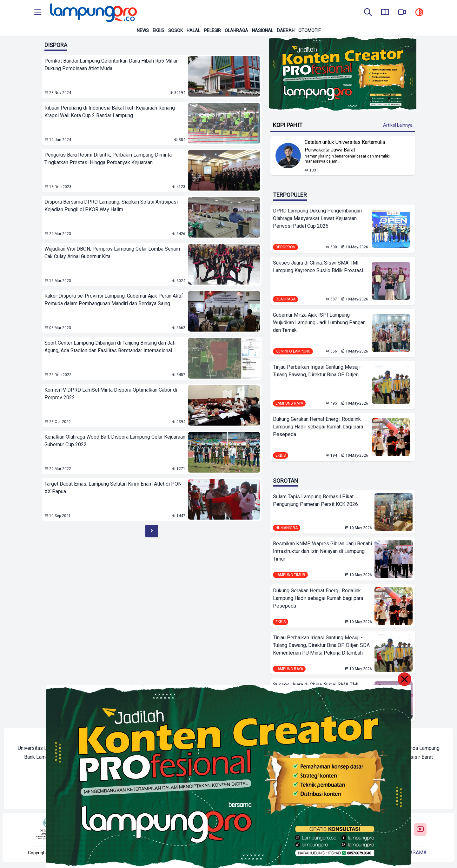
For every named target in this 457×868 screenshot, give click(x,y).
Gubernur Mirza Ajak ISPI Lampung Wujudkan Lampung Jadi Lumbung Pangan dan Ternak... (319, 323)
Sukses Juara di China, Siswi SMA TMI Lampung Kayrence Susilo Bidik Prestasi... (319, 267)
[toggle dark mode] (419, 13)
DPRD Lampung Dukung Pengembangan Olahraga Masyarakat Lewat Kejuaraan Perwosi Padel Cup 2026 (317, 218)
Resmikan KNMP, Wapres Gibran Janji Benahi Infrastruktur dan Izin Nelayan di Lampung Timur (322, 551)
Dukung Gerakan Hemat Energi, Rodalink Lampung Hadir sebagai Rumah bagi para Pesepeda (318, 427)
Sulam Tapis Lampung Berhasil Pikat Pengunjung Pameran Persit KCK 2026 (315, 500)
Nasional (263, 30)
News (143, 30)
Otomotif (309, 30)
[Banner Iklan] (343, 74)
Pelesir (212, 30)
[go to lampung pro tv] (402, 13)
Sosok (176, 30)
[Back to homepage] (93, 13)
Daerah (286, 30)
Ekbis (159, 30)
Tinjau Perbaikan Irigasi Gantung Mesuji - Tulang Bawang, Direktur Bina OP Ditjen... (318, 371)
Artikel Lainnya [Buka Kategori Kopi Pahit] (398, 125)
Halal (193, 30)
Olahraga (236, 30)
